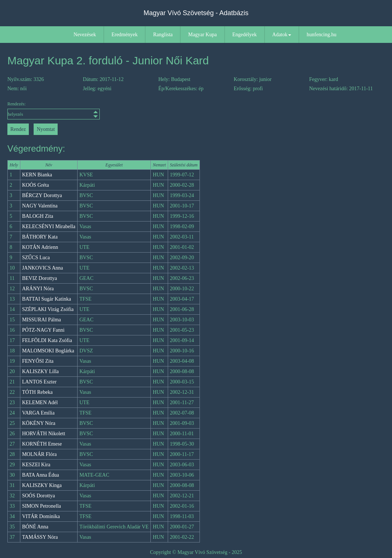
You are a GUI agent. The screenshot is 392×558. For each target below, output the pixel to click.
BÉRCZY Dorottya (42, 195)
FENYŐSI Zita (38, 361)
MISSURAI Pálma (42, 320)
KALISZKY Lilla (40, 371)
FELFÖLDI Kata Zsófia (47, 340)
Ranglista (163, 35)
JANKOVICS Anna (43, 268)
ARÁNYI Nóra (38, 289)
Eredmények (125, 35)
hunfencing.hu (321, 35)
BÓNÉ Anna (35, 527)
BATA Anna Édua (41, 475)
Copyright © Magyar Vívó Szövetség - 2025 (196, 552)
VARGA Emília (38, 413)
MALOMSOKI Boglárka (48, 351)
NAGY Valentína (40, 206)
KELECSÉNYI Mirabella (49, 226)
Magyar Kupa (202, 35)
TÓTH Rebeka (38, 392)
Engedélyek (245, 35)
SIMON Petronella (42, 506)
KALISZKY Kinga (42, 485)
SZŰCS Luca (36, 258)
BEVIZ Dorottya (40, 278)
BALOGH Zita (38, 216)
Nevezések (85, 35)
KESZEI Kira (36, 465)
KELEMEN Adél (40, 403)
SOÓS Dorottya (39, 496)
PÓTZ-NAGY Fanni (43, 330)
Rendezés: (54, 110)
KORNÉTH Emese (42, 444)
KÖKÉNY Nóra (39, 423)
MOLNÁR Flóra (40, 454)
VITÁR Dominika (41, 516)
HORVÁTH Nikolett (44, 434)
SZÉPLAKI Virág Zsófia (48, 309)
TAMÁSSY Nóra (40, 537)
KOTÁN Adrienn (40, 247)
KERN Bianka (37, 175)
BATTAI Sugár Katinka (47, 299)
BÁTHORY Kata (40, 237)
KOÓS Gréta (36, 185)
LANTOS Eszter (39, 382)
